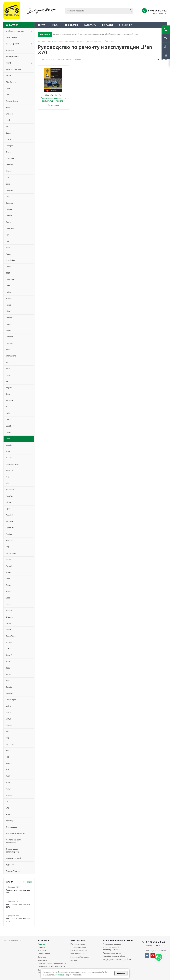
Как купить (90, 25)
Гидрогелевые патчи (112, 953)
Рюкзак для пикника (112, 944)
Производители (78, 954)
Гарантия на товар (79, 950)
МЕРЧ (8, 63)
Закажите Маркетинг (80, 957)
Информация (78, 941)
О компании (125, 25)
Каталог (14, 25)
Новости (42, 947)
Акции (55, 25)
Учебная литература (15, 31)
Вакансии (42, 957)
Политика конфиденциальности (52, 963)
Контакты (107, 25)
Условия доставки (78, 947)
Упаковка (10, 50)
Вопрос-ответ (44, 954)
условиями (61, 975)
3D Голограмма (12, 44)
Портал (41, 25)
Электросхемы (12, 56)
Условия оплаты (78, 944)
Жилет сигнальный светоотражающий (111, 948)
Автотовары (12, 37)
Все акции (28, 882)
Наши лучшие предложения (118, 941)
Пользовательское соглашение (51, 967)
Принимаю (121, 973)
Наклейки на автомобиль (114, 956)
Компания (43, 941)
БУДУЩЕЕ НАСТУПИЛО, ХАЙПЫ (117, 959)
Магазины (42, 950)
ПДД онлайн (71, 25)
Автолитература (13, 69)
